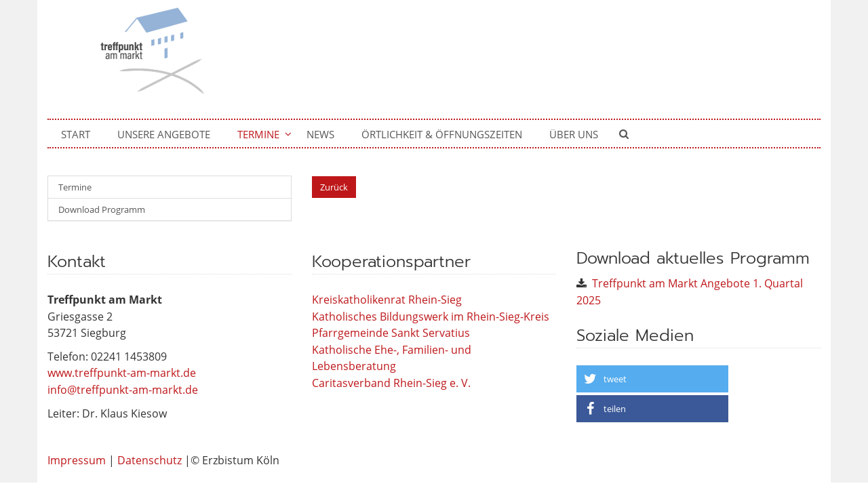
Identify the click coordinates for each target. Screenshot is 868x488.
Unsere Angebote (164, 134)
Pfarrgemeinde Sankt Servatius (391, 333)
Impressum (77, 460)
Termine (258, 134)
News (320, 134)
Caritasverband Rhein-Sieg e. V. (391, 383)
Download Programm (102, 209)
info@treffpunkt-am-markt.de (123, 390)
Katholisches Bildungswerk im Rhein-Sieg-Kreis (431, 317)
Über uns (574, 134)
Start (76, 134)
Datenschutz (150, 460)
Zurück (334, 187)
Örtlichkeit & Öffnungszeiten (442, 134)
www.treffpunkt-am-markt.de (122, 373)
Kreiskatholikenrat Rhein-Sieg (387, 300)
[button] (652, 379)
